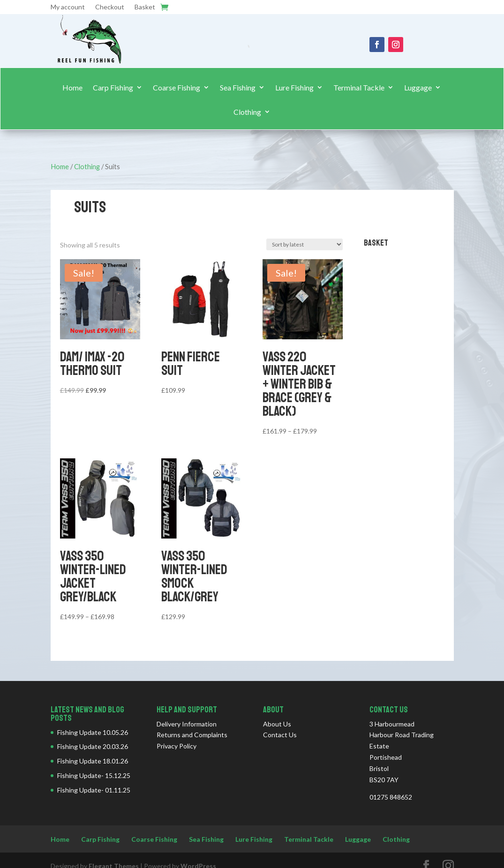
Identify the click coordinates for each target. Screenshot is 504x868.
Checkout (110, 7)
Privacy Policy (177, 746)
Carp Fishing (113, 88)
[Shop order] (305, 244)
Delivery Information (187, 724)
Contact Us (280, 735)
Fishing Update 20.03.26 (93, 746)
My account (68, 7)
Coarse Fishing (177, 88)
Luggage (418, 88)
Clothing (247, 112)
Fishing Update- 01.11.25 (94, 790)
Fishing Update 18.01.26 (93, 761)
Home (72, 88)
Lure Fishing (294, 88)
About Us (277, 724)
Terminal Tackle (359, 88)
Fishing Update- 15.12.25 (94, 775)
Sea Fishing (238, 88)
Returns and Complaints (192, 735)
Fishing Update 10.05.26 (93, 732)
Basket (145, 7)
